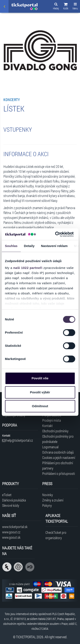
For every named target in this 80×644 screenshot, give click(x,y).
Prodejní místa (52, 420)
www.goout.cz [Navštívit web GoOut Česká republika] (11, 532)
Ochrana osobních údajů (58, 452)
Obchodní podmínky (55, 431)
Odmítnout (40, 406)
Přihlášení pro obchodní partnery (58, 466)
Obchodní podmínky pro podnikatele (58, 439)
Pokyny (47, 505)
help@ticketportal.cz (17, 440)
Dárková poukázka (14, 500)
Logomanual (50, 447)
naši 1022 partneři (28, 268)
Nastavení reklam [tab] (54, 246)
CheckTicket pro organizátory (56, 535)
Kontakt (47, 426)
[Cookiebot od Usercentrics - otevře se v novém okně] (56, 234)
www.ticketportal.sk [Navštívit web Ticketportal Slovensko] (15, 527)
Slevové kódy (11, 505)
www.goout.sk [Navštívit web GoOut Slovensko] (11, 537)
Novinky (48, 495)
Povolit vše (40, 378)
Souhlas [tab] (11, 246)
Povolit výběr (40, 392)
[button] (66, 7)
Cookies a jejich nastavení (59, 458)
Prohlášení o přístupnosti (59, 473)
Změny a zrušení (53, 500)
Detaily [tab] (29, 246)
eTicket (7, 495)
